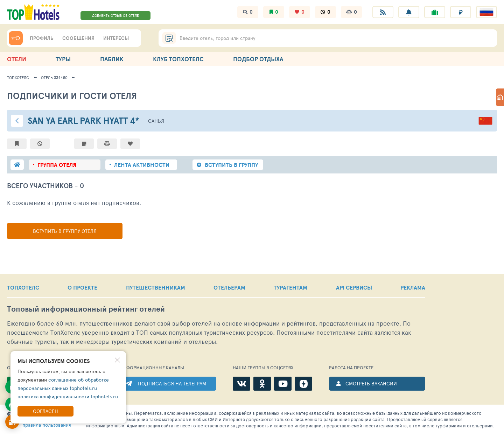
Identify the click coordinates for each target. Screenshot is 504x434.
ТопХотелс (18, 77)
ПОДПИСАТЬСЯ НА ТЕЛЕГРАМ (172, 383)
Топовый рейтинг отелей (86, 309)
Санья (156, 121)
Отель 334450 (54, 77)
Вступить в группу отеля (65, 231)
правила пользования (47, 425)
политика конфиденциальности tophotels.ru (68, 396)
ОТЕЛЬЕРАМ (229, 287)
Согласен (45, 411)
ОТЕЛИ (17, 59)
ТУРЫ (63, 59)
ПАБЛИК (112, 59)
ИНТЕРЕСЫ (116, 38)
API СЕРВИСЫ (354, 287)
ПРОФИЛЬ (42, 38)
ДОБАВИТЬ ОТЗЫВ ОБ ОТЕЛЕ (115, 15)
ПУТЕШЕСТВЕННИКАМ (156, 287)
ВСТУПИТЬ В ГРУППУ (231, 165)
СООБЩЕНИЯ (78, 38)
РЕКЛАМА (413, 287)
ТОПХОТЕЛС (23, 287)
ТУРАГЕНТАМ (290, 287)
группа (57, 165)
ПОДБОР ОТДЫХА (258, 59)
